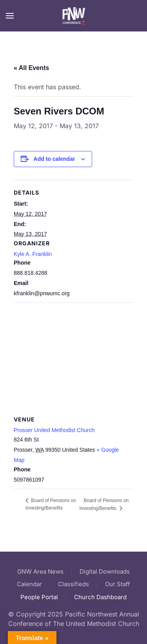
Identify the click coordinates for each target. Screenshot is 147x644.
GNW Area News (40, 571)
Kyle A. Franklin (33, 254)
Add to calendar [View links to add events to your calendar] (54, 159)
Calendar (29, 584)
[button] (10, 16)
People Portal (39, 597)
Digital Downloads (105, 571)
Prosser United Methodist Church (54, 430)
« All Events (31, 68)
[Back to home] (73, 16)
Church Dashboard (100, 597)
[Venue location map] (73, 359)
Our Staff (118, 584)
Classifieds (73, 584)
